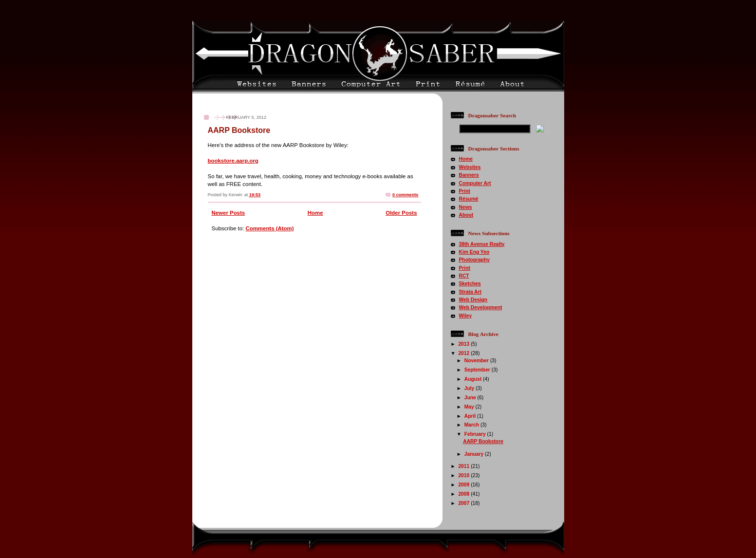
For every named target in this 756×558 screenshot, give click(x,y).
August (474, 379)
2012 (464, 353)
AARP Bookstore (239, 130)
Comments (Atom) (269, 228)
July (470, 388)
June (471, 398)
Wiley (466, 316)
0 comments (405, 195)
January (475, 454)
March (472, 425)
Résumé (469, 199)
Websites (470, 167)
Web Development (481, 307)
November (477, 361)
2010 (464, 475)
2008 (464, 494)
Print (465, 191)
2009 (464, 485)
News (466, 207)
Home (315, 213)
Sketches (470, 284)
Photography (474, 260)
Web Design (473, 300)
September (478, 370)
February (476, 434)
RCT (464, 276)
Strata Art (470, 292)
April (471, 416)
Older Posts (401, 213)
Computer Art (475, 183)
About (466, 215)
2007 (464, 503)
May (470, 407)
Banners (469, 175)
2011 (464, 466)
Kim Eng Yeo (474, 252)
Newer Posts (229, 213)
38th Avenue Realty (482, 244)
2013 (464, 344)
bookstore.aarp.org (233, 161)
